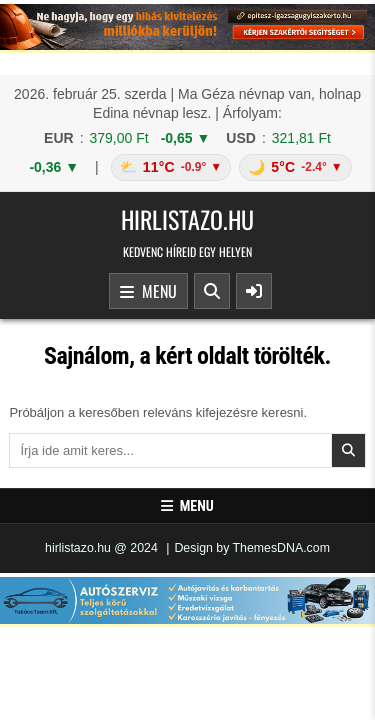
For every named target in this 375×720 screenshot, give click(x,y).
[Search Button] (212, 291)
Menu (148, 292)
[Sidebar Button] (254, 291)
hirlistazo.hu (187, 219)
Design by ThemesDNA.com (252, 548)
